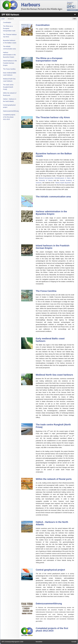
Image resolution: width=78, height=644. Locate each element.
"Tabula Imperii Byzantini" (63, 183)
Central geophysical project (9, 106)
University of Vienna (46, 180)
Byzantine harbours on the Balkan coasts (10, 42)
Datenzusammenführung (11, 111)
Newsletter (39, 642)
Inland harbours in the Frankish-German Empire (10, 63)
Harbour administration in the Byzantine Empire (9, 55)
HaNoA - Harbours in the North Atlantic (10, 100)
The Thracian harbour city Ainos (10, 36)
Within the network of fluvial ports (10, 94)
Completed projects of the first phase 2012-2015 (9, 117)
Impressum (73, 10)
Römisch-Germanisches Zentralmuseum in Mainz (55, 178)
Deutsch (70, 2)
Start (3, 19)
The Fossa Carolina (9, 69)
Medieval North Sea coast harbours (9, 80)
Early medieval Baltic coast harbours (10, 74)
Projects (11, 19)
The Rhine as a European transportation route (9, 28)
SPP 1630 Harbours (10, 15)
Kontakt (74, 642)
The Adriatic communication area (9, 48)
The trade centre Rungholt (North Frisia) (8, 87)
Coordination (7, 22)
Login (75, 19)
